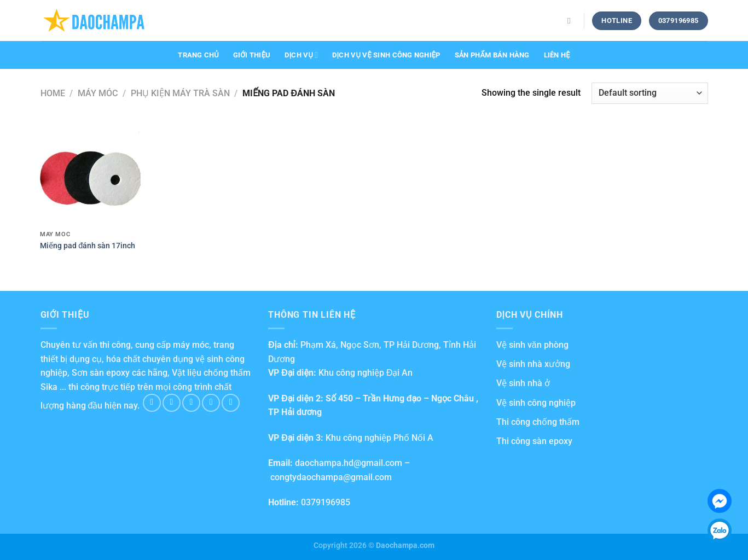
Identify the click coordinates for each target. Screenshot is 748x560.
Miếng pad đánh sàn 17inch (88, 246)
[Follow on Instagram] (172, 403)
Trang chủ (198, 55)
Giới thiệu (252, 55)
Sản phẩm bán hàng (492, 55)
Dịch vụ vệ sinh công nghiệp (386, 55)
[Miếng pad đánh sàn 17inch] (91, 174)
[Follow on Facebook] (152, 403)
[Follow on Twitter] (191, 403)
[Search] (572, 21)
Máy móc (98, 93)
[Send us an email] (211, 403)
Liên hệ (557, 55)
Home (53, 93)
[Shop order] (650, 93)
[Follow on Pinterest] (231, 403)
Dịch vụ (301, 55)
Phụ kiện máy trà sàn (180, 93)
